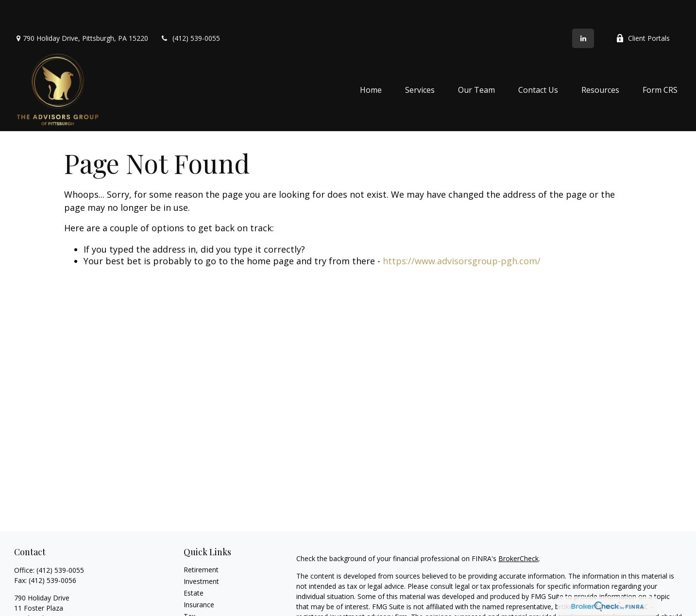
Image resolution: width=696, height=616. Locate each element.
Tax (189, 588)
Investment (201, 553)
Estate (194, 564)
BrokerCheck (518, 530)
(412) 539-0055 (190, 10)
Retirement (201, 541)
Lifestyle (197, 611)
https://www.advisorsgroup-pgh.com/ (462, 232)
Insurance (199, 576)
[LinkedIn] (583, 10)
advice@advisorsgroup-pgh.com (64, 607)
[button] (371, 61)
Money (195, 599)
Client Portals (643, 10)
